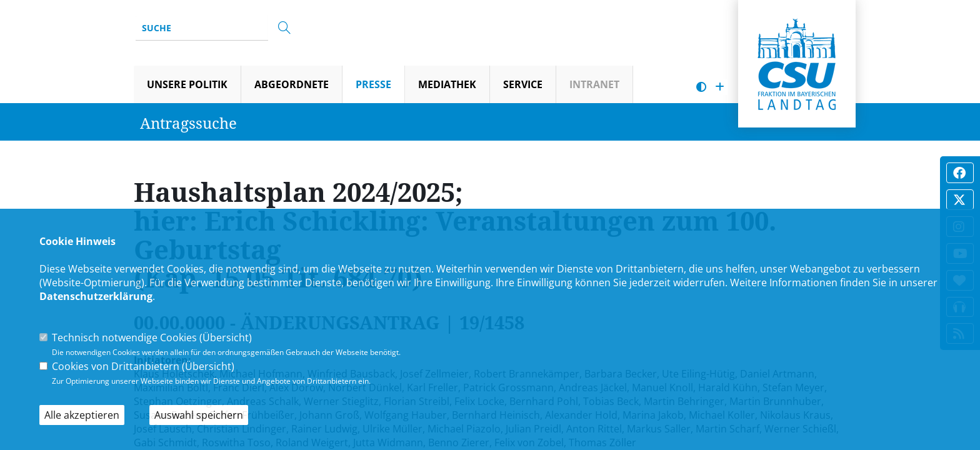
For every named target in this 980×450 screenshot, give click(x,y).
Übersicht (226, 337)
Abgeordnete (292, 84)
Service (523, 84)
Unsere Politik (187, 84)
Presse (373, 84)
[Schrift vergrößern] (720, 87)
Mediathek (447, 84)
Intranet (594, 84)
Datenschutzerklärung (96, 296)
